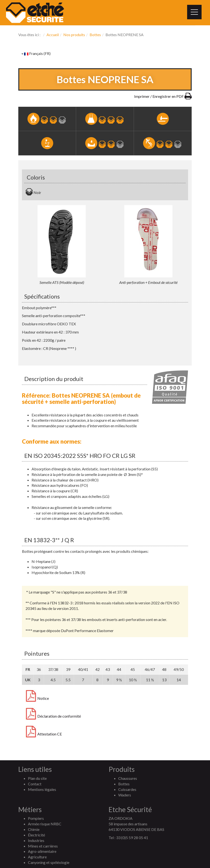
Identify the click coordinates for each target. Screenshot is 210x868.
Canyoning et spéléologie (49, 862)
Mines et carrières (43, 846)
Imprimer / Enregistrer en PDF (163, 96)
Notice (37, 698)
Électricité (36, 835)
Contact (35, 784)
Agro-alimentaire (42, 851)
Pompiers (36, 818)
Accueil (53, 35)
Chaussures (128, 778)
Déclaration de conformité (53, 716)
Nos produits (74, 35)
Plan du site (37, 778)
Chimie (34, 829)
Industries (36, 840)
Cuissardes (127, 789)
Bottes (95, 35)
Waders (125, 795)
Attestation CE (44, 734)
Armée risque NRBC (45, 824)
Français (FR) (36, 53)
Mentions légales (42, 789)
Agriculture (37, 857)
